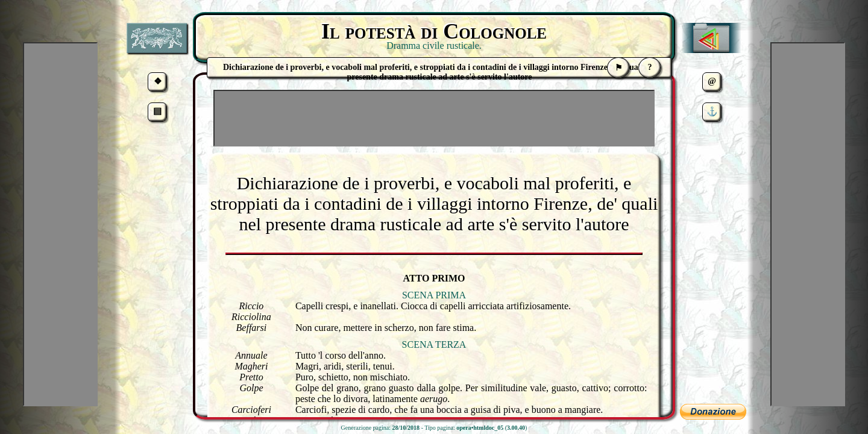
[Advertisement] (434, 118)
